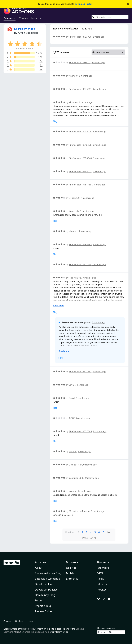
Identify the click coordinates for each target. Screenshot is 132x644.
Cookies (19, 621)
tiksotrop (74, 102)
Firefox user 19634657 (80, 372)
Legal (30, 621)
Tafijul (72, 398)
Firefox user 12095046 (80, 158)
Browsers (103, 568)
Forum (39, 600)
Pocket (102, 590)
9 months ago (85, 451)
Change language (106, 628)
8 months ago (83, 398)
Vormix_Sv (74, 211)
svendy (73, 491)
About (39, 568)
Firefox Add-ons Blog (48, 573)
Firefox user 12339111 (80, 63)
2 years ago (99, 37)
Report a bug (43, 606)
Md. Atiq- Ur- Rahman (80, 511)
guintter (73, 451)
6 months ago (99, 89)
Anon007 (73, 76)
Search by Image (25, 29)
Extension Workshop (47, 579)
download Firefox (84, 4)
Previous (70, 532)
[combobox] (110, 17)
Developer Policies (46, 590)
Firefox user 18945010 (80, 132)
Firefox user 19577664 (80, 431)
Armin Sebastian (28, 33)
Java (71, 385)
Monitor (102, 584)
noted (31, 629)
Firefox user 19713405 (80, 145)
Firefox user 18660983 (80, 244)
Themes (23, 18)
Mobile (70, 573)
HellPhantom (75, 278)
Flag (55, 121)
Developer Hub (44, 584)
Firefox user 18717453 (80, 264)
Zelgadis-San (76, 465)
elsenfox (73, 231)
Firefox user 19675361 (80, 89)
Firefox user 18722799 (80, 37)
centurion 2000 (77, 478)
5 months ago (98, 63)
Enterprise (72, 579)
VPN (100, 573)
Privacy (7, 621)
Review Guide (43, 611)
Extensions (10, 18)
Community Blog (45, 595)
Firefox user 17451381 (80, 185)
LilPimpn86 (74, 198)
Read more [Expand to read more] (59, 306)
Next (110, 532)
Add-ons (41, 562)
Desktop (71, 568)
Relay (101, 579)
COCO (72, 418)
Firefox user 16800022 (80, 171)
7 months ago (99, 185)
